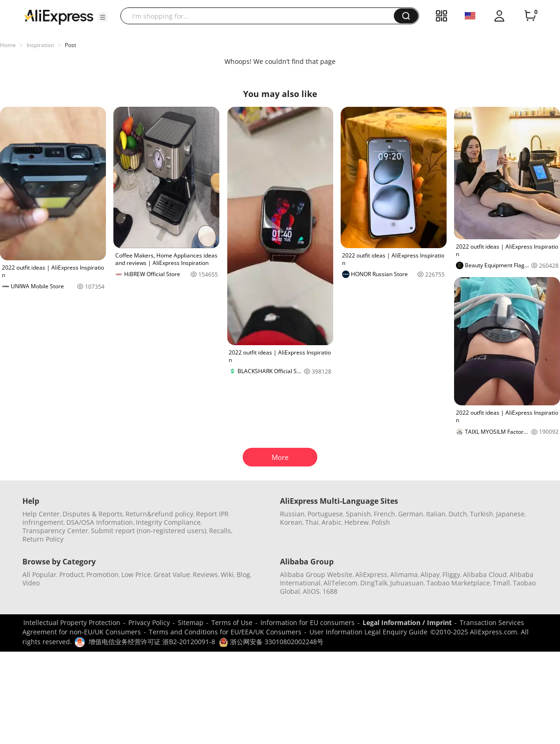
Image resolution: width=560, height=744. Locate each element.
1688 (330, 591)
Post (70, 45)
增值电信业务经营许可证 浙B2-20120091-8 (152, 642)
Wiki (227, 574)
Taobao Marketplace (458, 583)
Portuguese (325, 514)
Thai (312, 522)
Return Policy (43, 539)
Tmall (501, 583)
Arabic (332, 522)
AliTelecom (340, 583)
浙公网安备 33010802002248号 (271, 642)
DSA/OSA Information (100, 522)
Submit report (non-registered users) (149, 531)
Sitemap (191, 622)
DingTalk (374, 583)
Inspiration (40, 45)
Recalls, (221, 531)
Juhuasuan (407, 583)
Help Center (41, 514)
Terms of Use (232, 622)
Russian (292, 514)
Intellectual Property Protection (72, 622)
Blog (243, 574)
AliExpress (371, 574)
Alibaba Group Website (316, 574)
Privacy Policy (149, 622)
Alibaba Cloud (485, 574)
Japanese (510, 514)
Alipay (430, 574)
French (385, 514)
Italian (436, 514)
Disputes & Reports (93, 514)
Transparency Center (55, 531)
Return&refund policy (159, 514)
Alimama (404, 574)
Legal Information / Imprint (407, 622)
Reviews (205, 574)
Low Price (136, 574)
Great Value (172, 574)
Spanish (358, 514)
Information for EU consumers (308, 622)
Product (71, 574)
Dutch (458, 514)
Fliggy (451, 574)
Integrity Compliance (168, 522)
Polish (381, 522)
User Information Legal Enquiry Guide (368, 632)
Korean (291, 522)
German (411, 514)
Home (8, 45)
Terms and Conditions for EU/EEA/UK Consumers (225, 632)
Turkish (482, 514)
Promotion (102, 574)
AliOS (311, 591)
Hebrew (357, 522)
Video (31, 583)
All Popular (39, 574)
